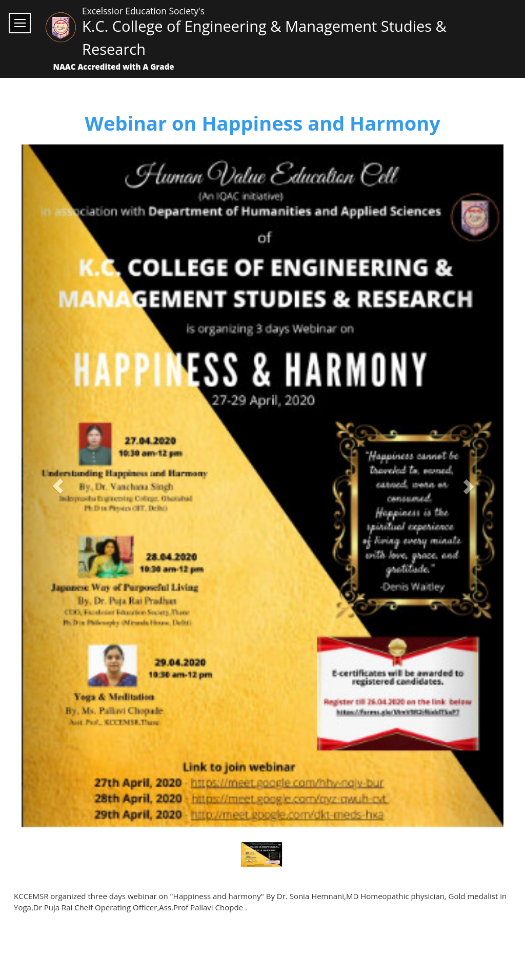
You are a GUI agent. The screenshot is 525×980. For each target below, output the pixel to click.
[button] (58, 486)
